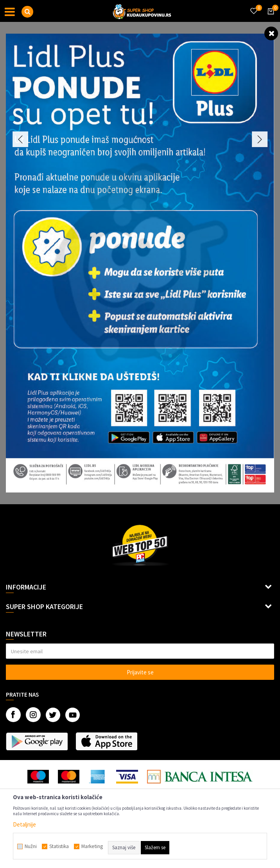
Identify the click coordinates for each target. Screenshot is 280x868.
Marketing (92, 846)
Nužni (31, 846)
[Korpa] (269, 18)
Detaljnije (24, 824)
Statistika (59, 846)
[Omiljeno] (253, 6)
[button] (27, 12)
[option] (140, 263)
